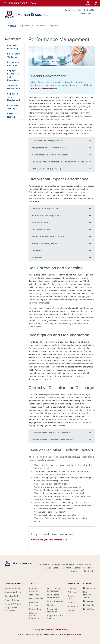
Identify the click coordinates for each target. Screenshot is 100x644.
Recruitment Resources (13, 64)
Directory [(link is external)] (72, 588)
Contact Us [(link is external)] (76, 571)
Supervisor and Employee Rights (48, 141)
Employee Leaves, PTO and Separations (13, 75)
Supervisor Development (14, 87)
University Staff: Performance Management (53, 440)
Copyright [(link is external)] (67, 568)
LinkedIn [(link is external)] (90, 605)
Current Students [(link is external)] (13, 592)
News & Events (87, 13)
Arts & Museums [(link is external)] (36, 599)
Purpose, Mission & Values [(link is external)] (55, 617)
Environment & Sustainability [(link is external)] (54, 590)
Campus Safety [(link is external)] (52, 568)
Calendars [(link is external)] (72, 592)
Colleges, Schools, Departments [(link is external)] (35, 616)
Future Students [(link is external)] (13, 588)
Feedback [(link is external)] (89, 571)
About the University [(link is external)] (33, 590)
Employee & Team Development (14, 97)
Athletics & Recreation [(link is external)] (34, 604)
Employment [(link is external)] (44, 564)
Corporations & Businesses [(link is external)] (12, 609)
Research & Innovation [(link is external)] (52, 610)
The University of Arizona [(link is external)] (71, 634)
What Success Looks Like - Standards (50, 155)
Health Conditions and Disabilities (49, 237)
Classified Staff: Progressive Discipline (51, 433)
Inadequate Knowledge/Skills (46, 216)
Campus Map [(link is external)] (71, 597)
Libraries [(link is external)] (51, 605)
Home (13, 26)
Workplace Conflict (41, 223)
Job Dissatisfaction (41, 230)
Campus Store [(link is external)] (35, 609)
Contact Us (89, 10)
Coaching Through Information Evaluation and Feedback (60, 162)
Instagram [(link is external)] (91, 601)
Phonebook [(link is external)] (73, 606)
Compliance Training (13, 107)
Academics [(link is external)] (34, 595)
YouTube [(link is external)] (90, 609)
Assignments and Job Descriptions (49, 148)
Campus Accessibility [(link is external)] (84, 568)
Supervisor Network (12, 115)
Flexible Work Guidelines (14, 55)
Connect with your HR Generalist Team (49, 540)
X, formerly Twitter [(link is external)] (87, 595)
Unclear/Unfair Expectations (46, 209)
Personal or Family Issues (44, 244)
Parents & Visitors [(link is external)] (13, 604)
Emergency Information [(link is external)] (63, 564)
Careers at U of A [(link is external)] (73, 10)
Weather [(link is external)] (72, 610)
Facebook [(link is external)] (91, 588)
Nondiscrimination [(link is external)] (85, 564)
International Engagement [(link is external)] (53, 596)
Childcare (36, 251)
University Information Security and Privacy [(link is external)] (50, 630)
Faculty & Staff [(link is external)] (12, 596)
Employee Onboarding (13, 47)
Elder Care (37, 258)
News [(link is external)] (70, 603)
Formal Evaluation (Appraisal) (46, 169)
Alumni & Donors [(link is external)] (13, 600)
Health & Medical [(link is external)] (55, 601)
